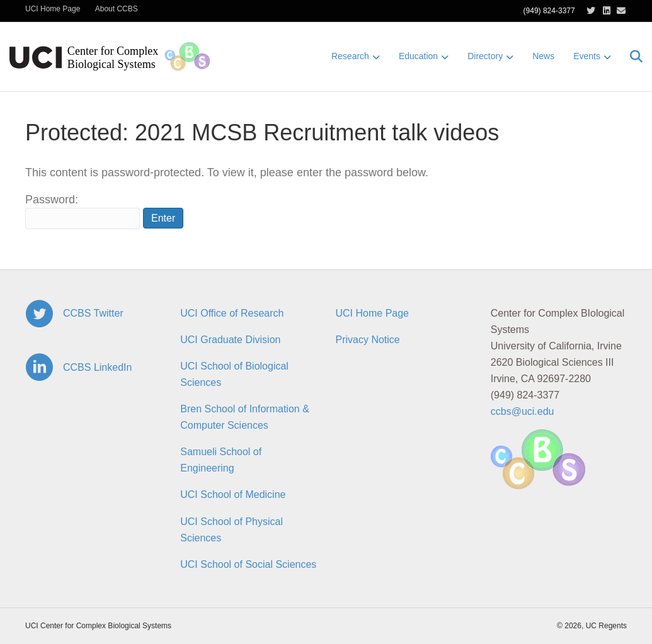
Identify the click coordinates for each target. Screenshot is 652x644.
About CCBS (117, 9)
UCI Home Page (53, 9)
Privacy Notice (368, 340)
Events (587, 56)
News (543, 56)
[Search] (632, 57)
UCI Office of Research (232, 313)
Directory (485, 56)
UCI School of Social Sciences (248, 564)
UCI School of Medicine (233, 494)
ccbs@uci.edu (523, 411)
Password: (83, 211)
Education (418, 56)
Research (350, 56)
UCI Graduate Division (230, 340)
